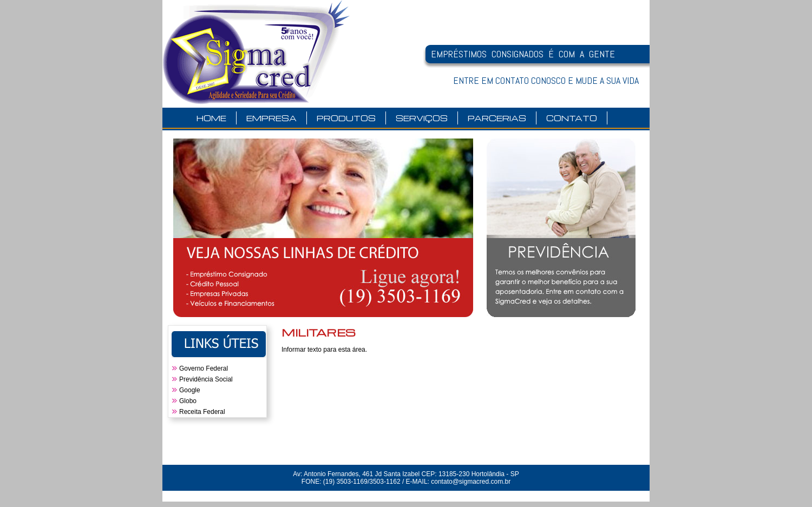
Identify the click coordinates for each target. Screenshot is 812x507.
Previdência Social (206, 379)
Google (190, 390)
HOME (211, 118)
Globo (188, 401)
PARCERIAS (497, 118)
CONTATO (572, 118)
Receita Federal (202, 412)
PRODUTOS (346, 118)
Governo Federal (204, 368)
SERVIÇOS (422, 118)
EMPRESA (271, 118)
